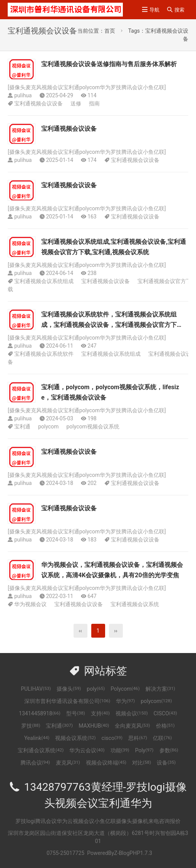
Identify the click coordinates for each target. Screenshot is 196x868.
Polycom (125, 689)
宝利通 (22, 427)
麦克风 (68, 763)
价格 (165, 726)
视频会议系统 (75, 738)
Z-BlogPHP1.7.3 (133, 853)
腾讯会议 (35, 763)
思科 (138, 738)
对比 (142, 763)
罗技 (31, 726)
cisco (112, 738)
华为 (125, 701)
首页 (110, 31)
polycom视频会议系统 (93, 427)
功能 (120, 750)
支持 (100, 713)
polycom (48, 427)
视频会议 (132, 713)
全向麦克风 (132, 726)
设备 (166, 763)
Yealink (37, 738)
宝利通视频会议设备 (39, 103)
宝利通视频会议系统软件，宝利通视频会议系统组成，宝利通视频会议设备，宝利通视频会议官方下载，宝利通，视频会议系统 (109, 325)
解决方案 (160, 689)
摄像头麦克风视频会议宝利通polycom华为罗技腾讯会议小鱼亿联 (87, 87)
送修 (76, 103)
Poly (144, 750)
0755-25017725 (65, 853)
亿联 (162, 738)
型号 (76, 713)
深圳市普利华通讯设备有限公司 (67, 701)
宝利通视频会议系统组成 (44, 281)
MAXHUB (94, 726)
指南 (94, 103)
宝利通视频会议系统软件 (44, 354)
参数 (169, 750)
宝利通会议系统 (41, 750)
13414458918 (40, 713)
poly (96, 689)
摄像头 (69, 689)
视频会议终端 (106, 763)
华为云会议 (87, 750)
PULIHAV (36, 689)
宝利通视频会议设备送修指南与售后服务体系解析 (109, 64)
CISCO (165, 713)
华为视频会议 (30, 604)
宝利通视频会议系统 (135, 604)
